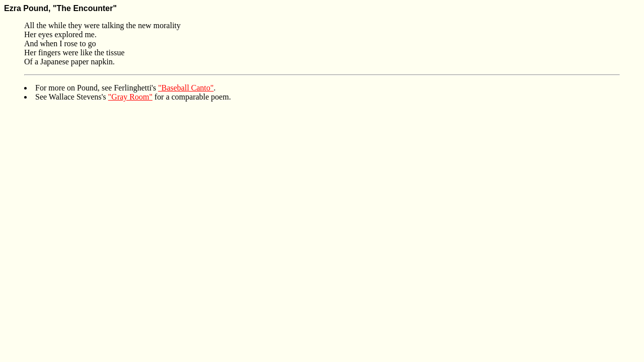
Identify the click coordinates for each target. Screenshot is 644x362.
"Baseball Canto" (186, 88)
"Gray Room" (130, 97)
